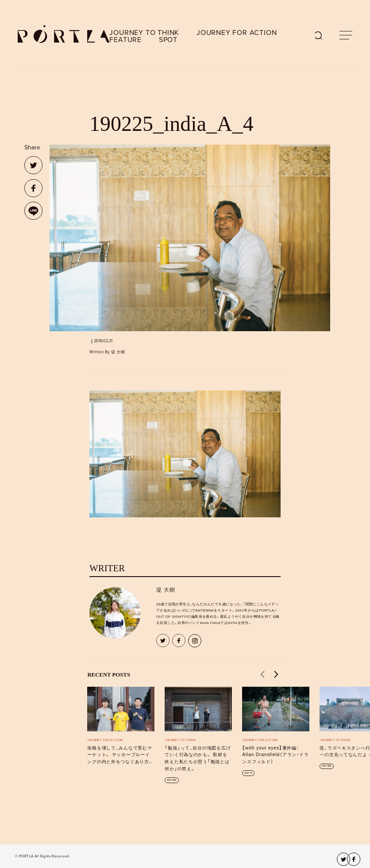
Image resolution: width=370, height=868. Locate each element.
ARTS (249, 773)
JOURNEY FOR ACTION (237, 33)
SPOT (168, 40)
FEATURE (125, 40)
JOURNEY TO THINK (144, 33)
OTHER (172, 780)
